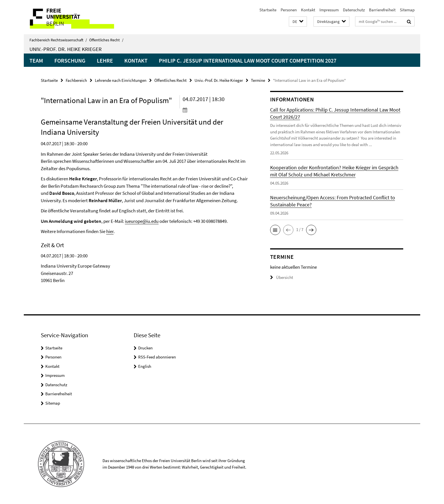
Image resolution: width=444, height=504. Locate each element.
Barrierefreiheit (382, 10)
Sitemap (407, 10)
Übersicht (282, 277)
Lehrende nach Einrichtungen (121, 80)
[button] (298, 22)
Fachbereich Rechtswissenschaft (58, 40)
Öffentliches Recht (106, 40)
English (145, 366)
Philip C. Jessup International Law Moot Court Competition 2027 (248, 60)
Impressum (329, 10)
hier (110, 231)
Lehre (105, 60)
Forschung (70, 60)
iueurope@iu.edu (142, 221)
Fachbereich (76, 80)
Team (36, 60)
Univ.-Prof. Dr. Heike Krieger (66, 49)
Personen (289, 10)
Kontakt (308, 10)
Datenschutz (354, 10)
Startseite (268, 10)
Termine (258, 80)
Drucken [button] (145, 348)
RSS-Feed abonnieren (157, 357)
